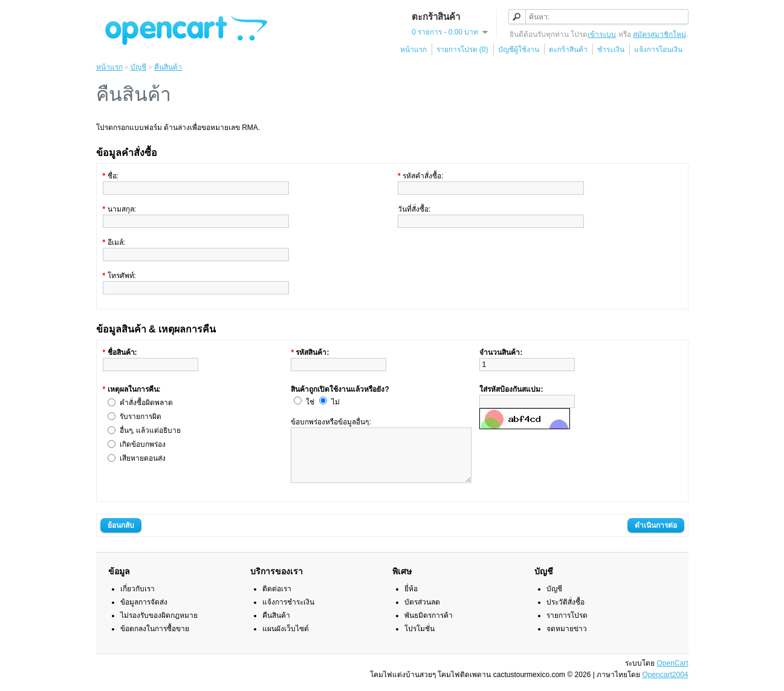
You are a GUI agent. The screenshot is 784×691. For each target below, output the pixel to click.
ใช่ (310, 402)
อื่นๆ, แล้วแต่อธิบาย (151, 430)
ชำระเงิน (611, 50)
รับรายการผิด (141, 417)
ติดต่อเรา (277, 600)
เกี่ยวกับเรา (138, 600)
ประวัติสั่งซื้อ (565, 613)
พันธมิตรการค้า (429, 626)
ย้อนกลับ (121, 536)
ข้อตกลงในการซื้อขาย (155, 640)
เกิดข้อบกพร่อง (143, 444)
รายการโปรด (567, 626)
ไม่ (335, 402)
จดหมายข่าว (567, 640)
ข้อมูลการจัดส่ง (144, 613)
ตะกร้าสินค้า (568, 50)
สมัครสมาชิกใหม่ (659, 34)
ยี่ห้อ (411, 600)
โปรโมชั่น (420, 640)
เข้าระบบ (602, 34)
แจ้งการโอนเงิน (658, 50)
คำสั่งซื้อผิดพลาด (146, 403)
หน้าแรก (413, 50)
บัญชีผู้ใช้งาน (519, 50)
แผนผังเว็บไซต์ (286, 640)
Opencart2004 (665, 686)
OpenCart (672, 674)
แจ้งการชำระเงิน (288, 613)
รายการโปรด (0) (462, 50)
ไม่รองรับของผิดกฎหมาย (159, 626)
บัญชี (138, 67)
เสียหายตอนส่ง (143, 458)
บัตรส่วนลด (422, 613)
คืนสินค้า (168, 67)
